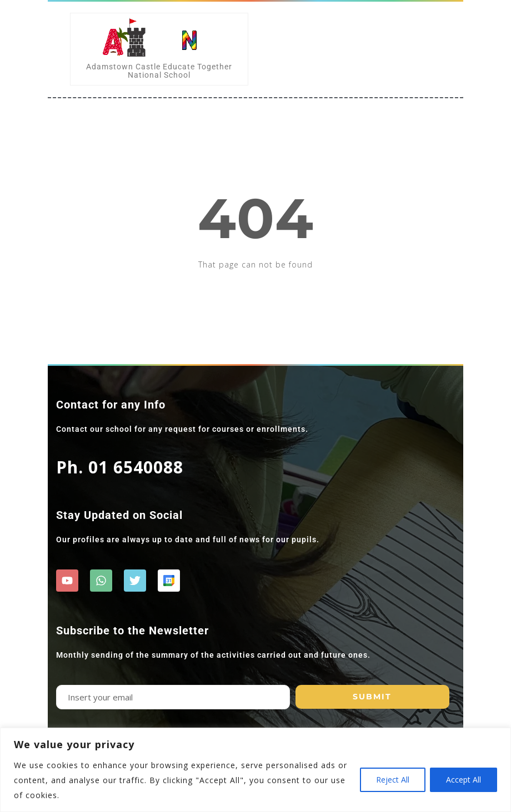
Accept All (464, 780)
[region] (255, 770)
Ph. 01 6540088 (120, 467)
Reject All (393, 780)
